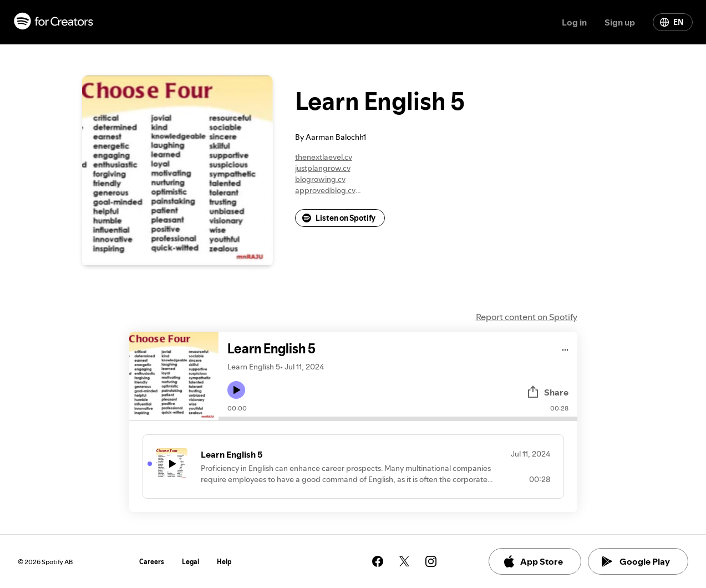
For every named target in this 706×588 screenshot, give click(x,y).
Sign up (620, 22)
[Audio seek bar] (398, 419)
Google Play (636, 561)
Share (547, 392)
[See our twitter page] (404, 561)
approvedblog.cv (325, 190)
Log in (574, 22)
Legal (191, 562)
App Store (533, 561)
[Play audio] (565, 348)
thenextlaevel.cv (324, 157)
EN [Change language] (672, 22)
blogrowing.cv (320, 179)
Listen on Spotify (339, 218)
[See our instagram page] (431, 561)
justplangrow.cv (323, 168)
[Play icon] (236, 390)
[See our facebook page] (378, 561)
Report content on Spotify (527, 317)
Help (224, 562)
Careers (152, 562)
